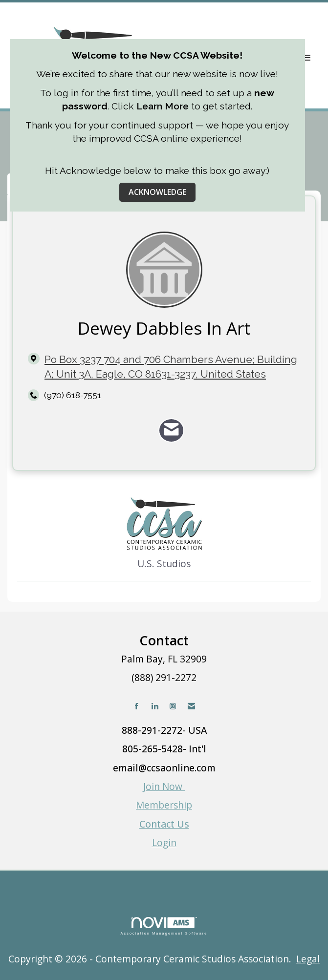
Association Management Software (164, 926)
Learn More (163, 106)
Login (164, 842)
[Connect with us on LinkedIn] (155, 706)
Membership (164, 805)
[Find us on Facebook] (137, 706)
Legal (308, 959)
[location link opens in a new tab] (172, 367)
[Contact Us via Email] (191, 706)
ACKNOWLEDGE (157, 192)
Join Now (164, 786)
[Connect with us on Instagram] (173, 706)
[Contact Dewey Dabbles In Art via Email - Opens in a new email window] (171, 430)
